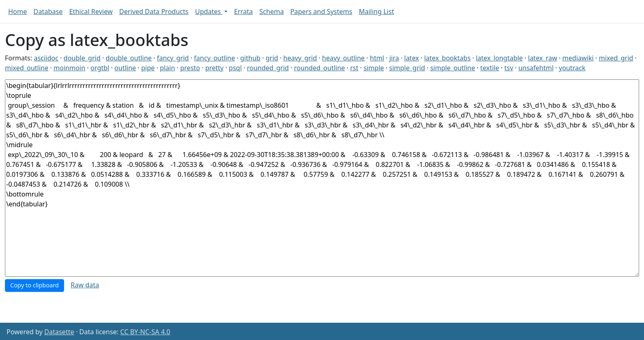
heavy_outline (343, 58)
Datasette (59, 332)
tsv (509, 68)
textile (490, 68)
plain (167, 68)
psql (235, 68)
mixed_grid (616, 58)
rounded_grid (268, 68)
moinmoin (69, 68)
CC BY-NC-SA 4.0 (145, 332)
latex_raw (543, 58)
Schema (272, 12)
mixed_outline (27, 68)
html (377, 58)
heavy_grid (300, 58)
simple (374, 68)
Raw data (85, 285)
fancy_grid (173, 58)
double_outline (129, 58)
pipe (148, 68)
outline (125, 68)
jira (394, 58)
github (250, 58)
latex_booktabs (447, 58)
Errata (244, 12)
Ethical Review (91, 12)
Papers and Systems (321, 12)
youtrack (572, 68)
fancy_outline (214, 58)
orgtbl (100, 68)
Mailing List (377, 12)
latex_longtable (499, 58)
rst (354, 68)
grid (272, 58)
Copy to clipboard (34, 285)
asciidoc (46, 58)
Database (48, 12)
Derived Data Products (154, 12)
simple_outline (452, 68)
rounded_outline (320, 68)
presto (190, 68)
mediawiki (578, 58)
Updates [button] (209, 12)
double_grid (82, 58)
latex (412, 58)
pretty (215, 68)
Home (18, 12)
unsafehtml (536, 68)
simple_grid (407, 68)
